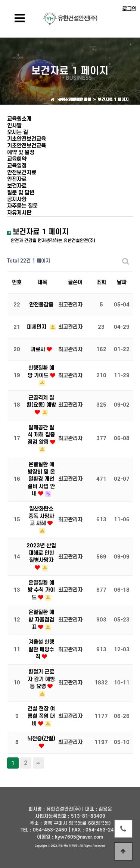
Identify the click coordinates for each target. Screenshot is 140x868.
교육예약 (17, 159)
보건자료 (17, 186)
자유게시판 (19, 213)
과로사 (39, 349)
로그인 (129, 9)
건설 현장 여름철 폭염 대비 (41, 716)
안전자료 (17, 179)
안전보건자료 (22, 173)
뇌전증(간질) (41, 739)
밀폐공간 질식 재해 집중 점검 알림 (41, 435)
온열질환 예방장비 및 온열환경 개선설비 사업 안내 (41, 479)
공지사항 (17, 199)
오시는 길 (18, 132)
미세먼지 (37, 327)
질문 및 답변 (21, 193)
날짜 (122, 282)
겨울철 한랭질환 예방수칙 (41, 649)
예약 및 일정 (21, 152)
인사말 (14, 126)
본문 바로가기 (0, 0)
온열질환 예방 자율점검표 (41, 620)
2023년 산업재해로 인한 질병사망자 (41, 553)
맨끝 (38, 763)
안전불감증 (41, 305)
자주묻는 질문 (22, 206)
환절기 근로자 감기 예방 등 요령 (41, 679)
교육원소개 (19, 119)
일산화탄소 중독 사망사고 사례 (41, 516)
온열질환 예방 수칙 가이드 (41, 590)
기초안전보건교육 (27, 139)
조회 (101, 282)
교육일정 (17, 166)
